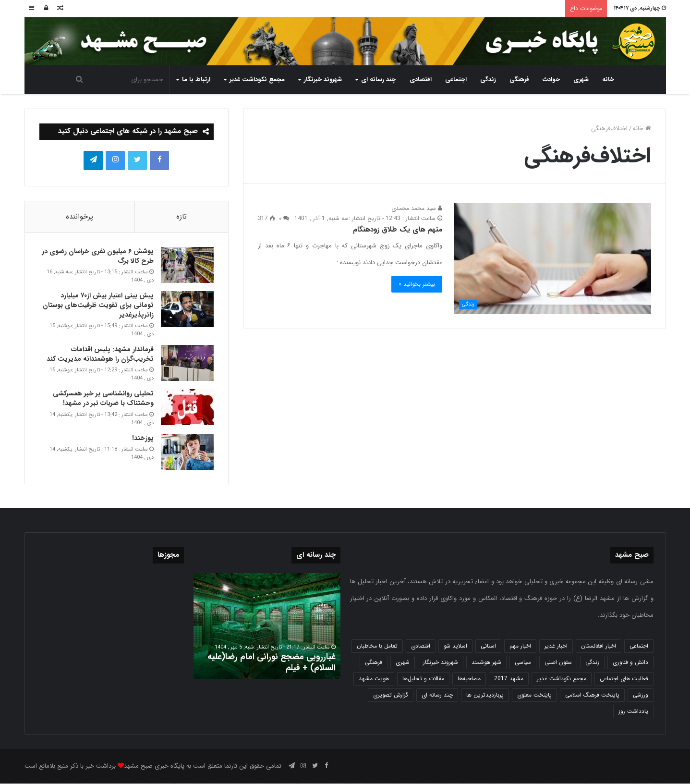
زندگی (488, 80)
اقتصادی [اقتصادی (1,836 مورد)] (421, 646)
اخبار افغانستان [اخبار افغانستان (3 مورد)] (599, 646)
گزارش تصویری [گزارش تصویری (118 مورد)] (391, 695)
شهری (581, 80)
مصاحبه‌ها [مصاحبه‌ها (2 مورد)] (469, 679)
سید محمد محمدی (417, 208)
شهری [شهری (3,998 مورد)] (403, 663)
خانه (608, 80)
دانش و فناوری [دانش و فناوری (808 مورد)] (630, 663)
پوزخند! (143, 438)
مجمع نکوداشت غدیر (257, 80)
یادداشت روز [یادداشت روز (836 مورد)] (633, 712)
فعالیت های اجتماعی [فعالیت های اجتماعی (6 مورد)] (624, 679)
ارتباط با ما (196, 80)
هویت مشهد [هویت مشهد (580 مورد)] (374, 679)
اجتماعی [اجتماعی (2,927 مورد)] (639, 646)
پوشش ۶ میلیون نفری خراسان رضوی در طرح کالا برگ (98, 257)
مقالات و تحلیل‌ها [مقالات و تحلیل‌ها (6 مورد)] (423, 679)
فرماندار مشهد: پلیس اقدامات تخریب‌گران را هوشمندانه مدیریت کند (100, 355)
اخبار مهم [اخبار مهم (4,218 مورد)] (520, 646)
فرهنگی (519, 80)
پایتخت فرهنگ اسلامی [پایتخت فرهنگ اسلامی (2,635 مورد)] (592, 695)
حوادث (551, 80)
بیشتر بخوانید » (417, 284)
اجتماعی (456, 80)
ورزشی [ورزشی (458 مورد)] (641, 695)
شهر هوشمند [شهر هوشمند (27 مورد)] (486, 663)
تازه (182, 217)
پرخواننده (79, 217)
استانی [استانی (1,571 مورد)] (488, 646)
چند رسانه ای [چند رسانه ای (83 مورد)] (437, 695)
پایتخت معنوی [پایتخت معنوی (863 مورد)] (534, 695)
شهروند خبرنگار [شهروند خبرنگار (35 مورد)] (441, 663)
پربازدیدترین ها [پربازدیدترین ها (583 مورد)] (485, 695)
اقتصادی (421, 80)
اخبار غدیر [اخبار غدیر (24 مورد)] (556, 646)
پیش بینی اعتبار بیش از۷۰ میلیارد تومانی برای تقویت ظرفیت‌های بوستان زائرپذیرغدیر (98, 305)
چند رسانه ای (378, 80)
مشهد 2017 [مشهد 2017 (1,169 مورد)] (509, 679)
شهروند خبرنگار (323, 80)
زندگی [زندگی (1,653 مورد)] (592, 663)
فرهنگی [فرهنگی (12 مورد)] (374, 663)
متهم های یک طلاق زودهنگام (398, 230)
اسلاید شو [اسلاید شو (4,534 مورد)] (455, 646)
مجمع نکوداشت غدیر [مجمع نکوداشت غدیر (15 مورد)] (562, 679)
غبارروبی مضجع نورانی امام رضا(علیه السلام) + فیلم (271, 663)
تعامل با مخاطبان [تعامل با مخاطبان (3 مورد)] (377, 646)
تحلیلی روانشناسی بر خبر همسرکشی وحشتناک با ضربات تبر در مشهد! (103, 399)
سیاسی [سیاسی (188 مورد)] (523, 663)
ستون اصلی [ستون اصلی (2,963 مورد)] (558, 663)
